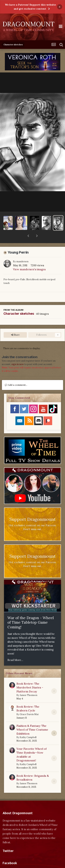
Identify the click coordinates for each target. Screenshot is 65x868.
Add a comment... (16, 376)
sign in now (18, 355)
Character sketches (19, 305)
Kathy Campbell (28, 728)
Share (15, 326)
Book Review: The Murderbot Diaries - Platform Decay (30, 678)
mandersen (22, 252)
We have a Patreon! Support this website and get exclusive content (30, 7)
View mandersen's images (29, 260)
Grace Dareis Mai (29, 705)
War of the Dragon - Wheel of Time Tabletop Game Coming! (31, 613)
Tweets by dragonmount (18, 848)
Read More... (15, 651)
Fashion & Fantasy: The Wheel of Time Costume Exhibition (32, 721)
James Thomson (29, 686)
